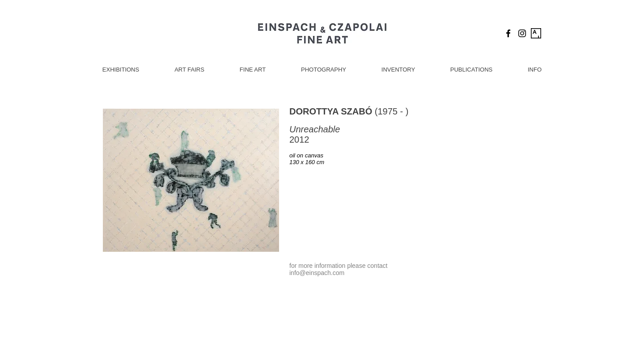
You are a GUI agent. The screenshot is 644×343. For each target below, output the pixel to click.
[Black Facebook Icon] (508, 33)
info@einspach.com (317, 273)
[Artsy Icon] (536, 33)
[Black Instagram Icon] (522, 33)
